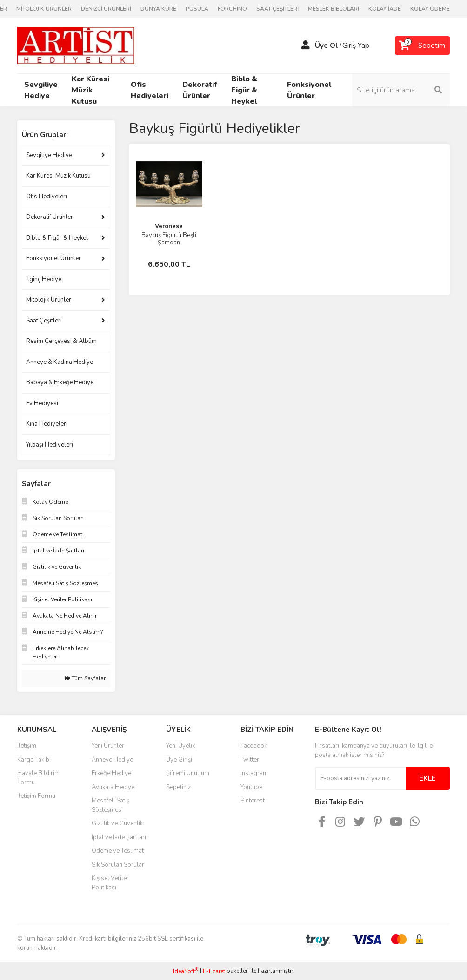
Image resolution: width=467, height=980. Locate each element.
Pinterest (253, 801)
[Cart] (422, 46)
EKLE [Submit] (427, 778)
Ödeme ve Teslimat (118, 851)
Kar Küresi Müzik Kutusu (58, 176)
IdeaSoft (186, 971)
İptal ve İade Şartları (119, 837)
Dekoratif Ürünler (50, 217)
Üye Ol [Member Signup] (327, 46)
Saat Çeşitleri (44, 321)
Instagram (254, 773)
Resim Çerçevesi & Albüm (61, 341)
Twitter (250, 760)
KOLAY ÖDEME (430, 9)
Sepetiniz (178, 787)
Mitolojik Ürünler (49, 300)
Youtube (251, 787)
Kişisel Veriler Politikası (110, 883)
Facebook (254, 746)
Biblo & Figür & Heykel (57, 238)
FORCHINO (232, 9)
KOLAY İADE (385, 9)
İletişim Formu (36, 796)
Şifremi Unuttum (188, 773)
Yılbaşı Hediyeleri (50, 445)
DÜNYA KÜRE (158, 9)
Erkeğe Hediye (111, 773)
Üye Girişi (179, 760)
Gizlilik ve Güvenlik (117, 823)
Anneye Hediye (112, 760)
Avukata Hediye (113, 787)
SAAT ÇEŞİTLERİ (277, 9)
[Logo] (76, 45)
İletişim (27, 746)
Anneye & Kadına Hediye (60, 362)
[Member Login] (306, 46)
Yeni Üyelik (180, 746)
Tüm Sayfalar (85, 678)
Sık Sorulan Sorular (118, 865)
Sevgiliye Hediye (49, 155)
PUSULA (197, 9)
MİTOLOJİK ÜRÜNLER (44, 9)
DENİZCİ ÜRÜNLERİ (106, 9)
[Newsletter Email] (360, 778)
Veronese (169, 226)
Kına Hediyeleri (47, 424)
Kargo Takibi (34, 760)
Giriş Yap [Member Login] (356, 46)
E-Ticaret (214, 971)
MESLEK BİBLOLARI (334, 9)
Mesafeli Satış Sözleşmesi (110, 805)
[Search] (401, 90)
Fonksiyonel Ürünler (53, 258)
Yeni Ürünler (108, 746)
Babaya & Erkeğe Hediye (60, 382)
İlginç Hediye (44, 279)
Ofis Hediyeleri (47, 197)
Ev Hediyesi (42, 403)
